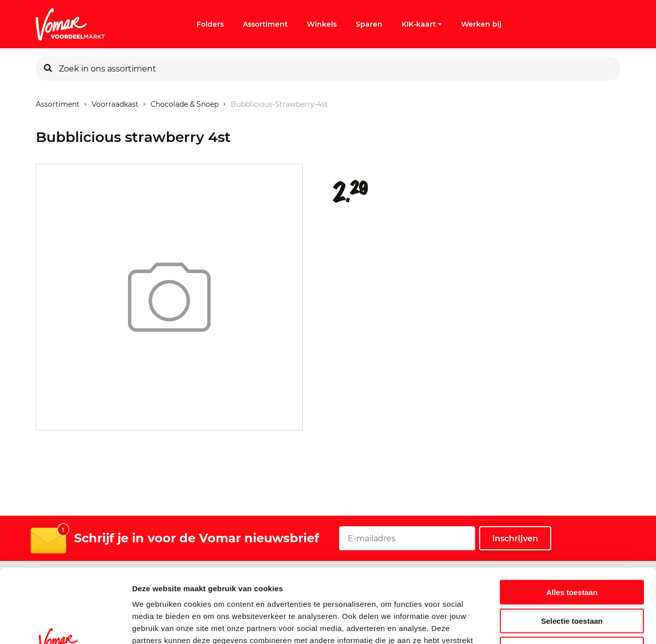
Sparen (369, 24)
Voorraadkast (115, 102)
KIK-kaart (422, 24)
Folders (210, 24)
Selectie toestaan (572, 552)
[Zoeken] (48, 68)
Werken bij (481, 24)
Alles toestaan (572, 523)
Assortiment (265, 24)
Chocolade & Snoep (185, 102)
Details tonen (544, 624)
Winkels (322, 24)
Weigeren (572, 580)
